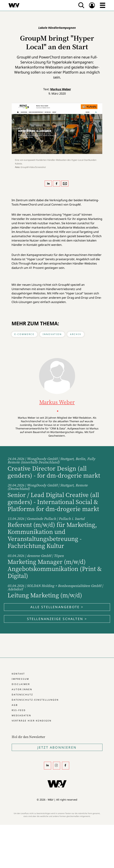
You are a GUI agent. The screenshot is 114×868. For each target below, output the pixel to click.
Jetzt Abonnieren (57, 747)
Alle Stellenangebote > (57, 607)
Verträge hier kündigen (32, 721)
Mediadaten (21, 715)
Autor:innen (22, 689)
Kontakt (18, 674)
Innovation (52, 334)
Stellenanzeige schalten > (57, 619)
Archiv (76, 334)
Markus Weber (61, 89)
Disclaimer (21, 684)
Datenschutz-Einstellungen (35, 700)
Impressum (20, 679)
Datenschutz (22, 695)
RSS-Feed (19, 710)
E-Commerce (24, 334)
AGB (15, 705)
